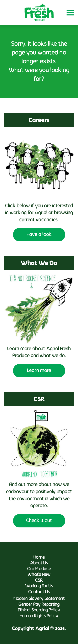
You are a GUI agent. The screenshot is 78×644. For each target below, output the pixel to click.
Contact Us (39, 592)
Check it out (39, 521)
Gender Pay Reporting (39, 605)
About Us (39, 563)
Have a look (39, 235)
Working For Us (39, 586)
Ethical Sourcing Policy (39, 610)
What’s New (39, 575)
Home (39, 557)
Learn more (39, 371)
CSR (39, 580)
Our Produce (39, 569)
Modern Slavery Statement (39, 599)
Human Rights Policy (39, 616)
